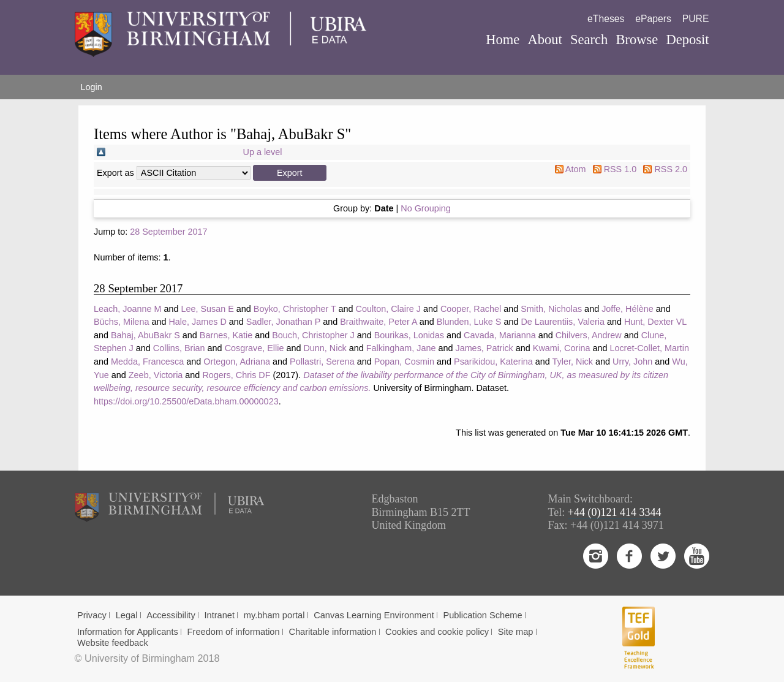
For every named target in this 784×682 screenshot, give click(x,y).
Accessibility (171, 615)
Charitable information (332, 632)
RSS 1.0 (620, 169)
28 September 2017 (168, 232)
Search (589, 40)
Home (503, 40)
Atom (576, 169)
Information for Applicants (128, 632)
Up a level (263, 152)
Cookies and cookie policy (437, 632)
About (545, 40)
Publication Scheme (482, 615)
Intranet (219, 615)
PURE (696, 19)
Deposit (687, 40)
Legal (127, 615)
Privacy (92, 615)
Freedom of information (234, 632)
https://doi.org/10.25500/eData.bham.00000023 (186, 401)
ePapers (653, 19)
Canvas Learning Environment (374, 615)
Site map (516, 632)
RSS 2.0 (671, 169)
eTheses (606, 19)
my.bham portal (274, 615)
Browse (637, 40)
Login (92, 87)
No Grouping (426, 208)
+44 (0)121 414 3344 (615, 512)
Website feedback (113, 643)
